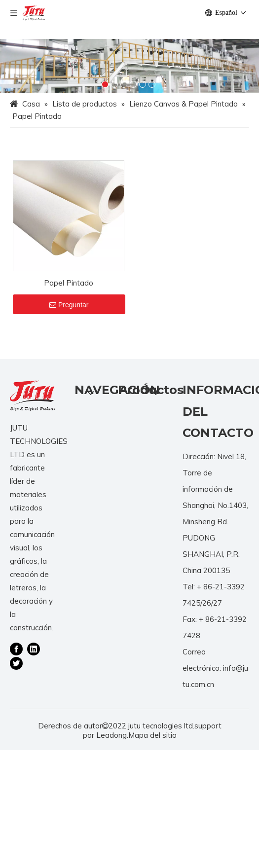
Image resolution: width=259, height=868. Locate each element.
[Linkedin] (34, 649)
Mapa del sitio (152, 735)
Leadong (111, 735)
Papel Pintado (69, 283)
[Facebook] (16, 649)
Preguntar (69, 305)
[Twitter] (16, 662)
